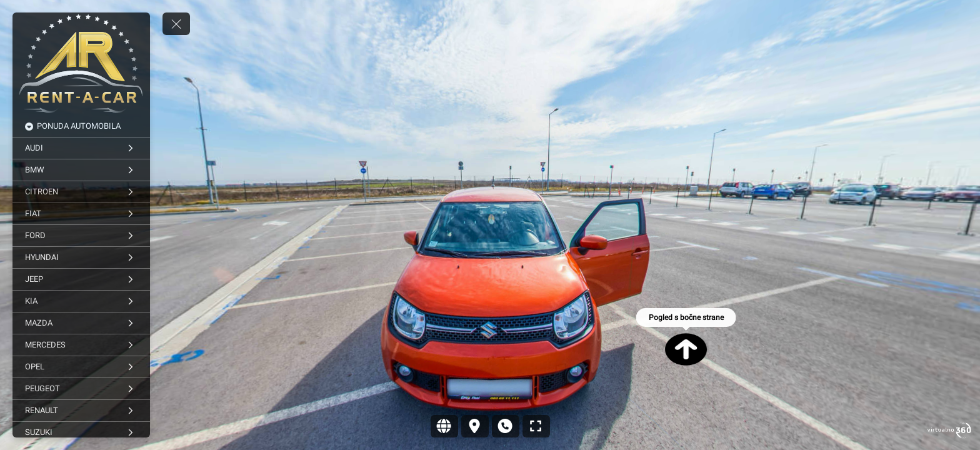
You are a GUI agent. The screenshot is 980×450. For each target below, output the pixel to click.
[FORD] (81, 236)
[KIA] (81, 301)
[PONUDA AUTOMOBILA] (81, 126)
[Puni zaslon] (536, 426)
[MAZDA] (81, 323)
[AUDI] (81, 148)
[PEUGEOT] (81, 389)
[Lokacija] (475, 426)
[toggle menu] (176, 24)
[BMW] (81, 170)
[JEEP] (81, 279)
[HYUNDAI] (81, 257)
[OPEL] (81, 367)
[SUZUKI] (81, 432)
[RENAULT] (81, 411)
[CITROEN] (81, 192)
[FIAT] (81, 214)
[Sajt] (444, 426)
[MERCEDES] (81, 345)
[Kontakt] (506, 426)
